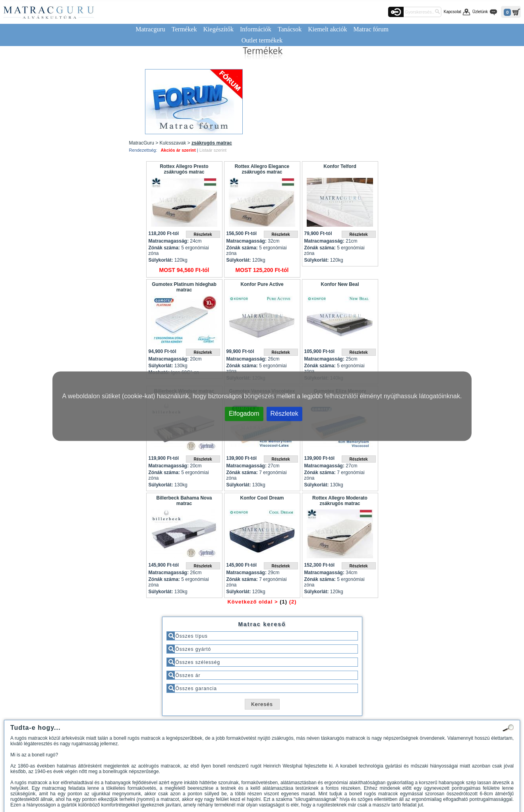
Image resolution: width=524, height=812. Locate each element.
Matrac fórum (371, 29)
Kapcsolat (452, 12)
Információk (256, 29)
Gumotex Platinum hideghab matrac (184, 287)
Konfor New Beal (340, 284)
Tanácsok (290, 29)
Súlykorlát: (161, 260)
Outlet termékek (262, 40)
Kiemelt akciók (327, 29)
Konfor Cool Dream (262, 498)
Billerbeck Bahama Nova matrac (184, 501)
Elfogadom (244, 413)
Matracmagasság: (169, 241)
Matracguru (150, 29)
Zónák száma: (164, 248)
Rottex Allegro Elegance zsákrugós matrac (262, 169)
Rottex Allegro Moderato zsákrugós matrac (340, 501)
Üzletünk (480, 12)
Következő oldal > (252, 602)
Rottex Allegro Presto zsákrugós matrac (184, 169)
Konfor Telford (340, 166)
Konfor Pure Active (262, 284)
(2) (293, 602)
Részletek (284, 413)
